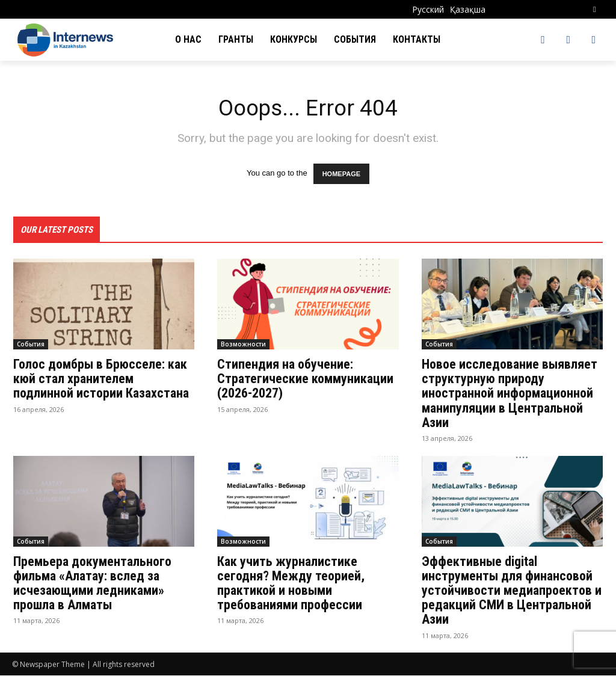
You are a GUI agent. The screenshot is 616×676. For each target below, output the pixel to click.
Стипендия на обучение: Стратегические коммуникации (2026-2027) (305, 380)
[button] (595, 9)
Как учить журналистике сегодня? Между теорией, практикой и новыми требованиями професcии (291, 584)
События (31, 345)
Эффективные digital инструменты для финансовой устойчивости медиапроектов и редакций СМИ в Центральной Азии (512, 591)
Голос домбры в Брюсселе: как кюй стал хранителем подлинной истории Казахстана (101, 380)
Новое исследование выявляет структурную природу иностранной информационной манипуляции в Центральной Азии (510, 395)
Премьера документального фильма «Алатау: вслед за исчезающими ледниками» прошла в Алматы (92, 584)
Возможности (243, 345)
